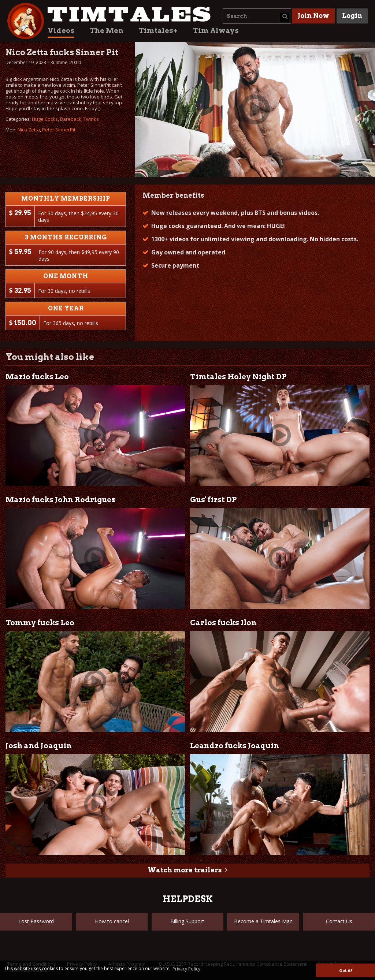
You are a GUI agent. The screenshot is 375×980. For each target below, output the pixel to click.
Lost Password (36, 921)
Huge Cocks (45, 119)
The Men (107, 31)
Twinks (91, 119)
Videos (61, 31)
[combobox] (257, 16)
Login (352, 16)
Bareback (71, 119)
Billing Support (187, 921)
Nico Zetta (29, 130)
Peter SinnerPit (59, 130)
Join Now (313, 16)
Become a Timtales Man (263, 921)
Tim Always (216, 31)
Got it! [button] (346, 970)
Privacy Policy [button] (186, 969)
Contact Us (339, 921)
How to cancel (112, 921)
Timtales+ (158, 31)
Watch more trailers (185, 870)
